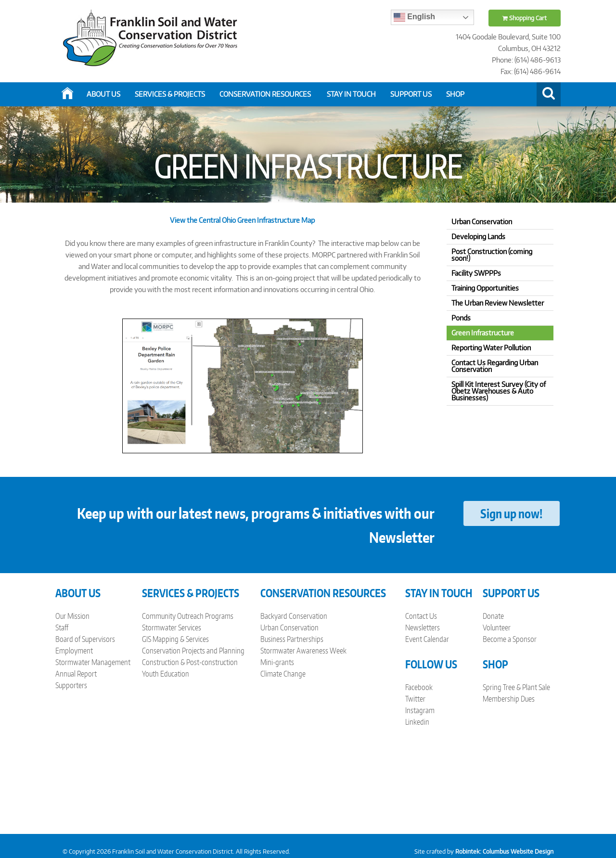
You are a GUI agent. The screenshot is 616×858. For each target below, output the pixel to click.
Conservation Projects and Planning (193, 651)
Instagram (420, 710)
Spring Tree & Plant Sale (516, 687)
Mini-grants (277, 662)
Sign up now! (511, 513)
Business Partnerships (292, 639)
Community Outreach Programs (188, 616)
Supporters (71, 685)
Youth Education (166, 674)
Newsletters (423, 627)
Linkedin (417, 722)
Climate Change (283, 674)
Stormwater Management (93, 662)
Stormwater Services (172, 627)
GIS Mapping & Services (175, 639)
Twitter (415, 699)
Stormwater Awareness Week (303, 651)
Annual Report (76, 674)
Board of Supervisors (85, 639)
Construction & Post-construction (190, 662)
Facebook (419, 687)
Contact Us (421, 616)
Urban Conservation (289, 627)
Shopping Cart (525, 18)
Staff (62, 627)
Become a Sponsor (510, 639)
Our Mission (72, 616)
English (414, 17)
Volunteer (497, 627)
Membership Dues (509, 699)
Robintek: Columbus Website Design (504, 852)
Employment (74, 651)
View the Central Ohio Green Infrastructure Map (242, 220)
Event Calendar (427, 639)
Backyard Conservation (294, 616)
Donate (493, 616)
